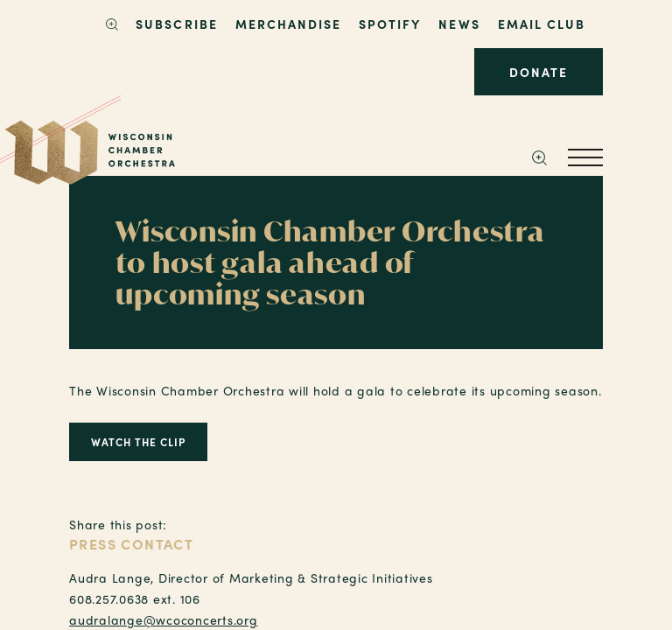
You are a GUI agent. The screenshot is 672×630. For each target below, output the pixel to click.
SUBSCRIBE (176, 24)
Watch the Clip (138, 442)
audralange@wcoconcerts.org (164, 619)
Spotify (390, 24)
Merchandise (288, 24)
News (459, 24)
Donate (539, 72)
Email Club (542, 24)
